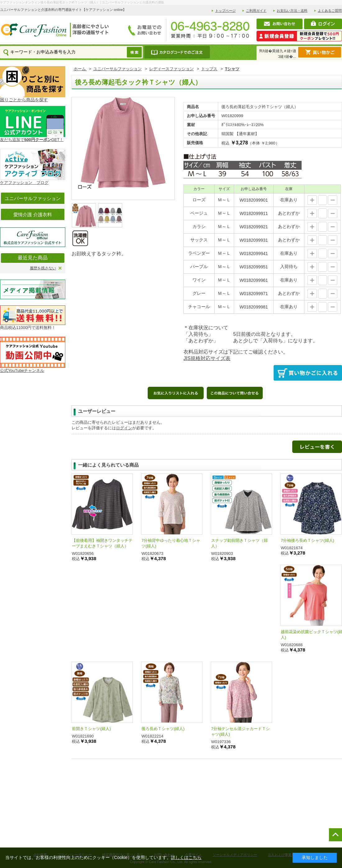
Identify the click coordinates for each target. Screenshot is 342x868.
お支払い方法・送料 (292, 11)
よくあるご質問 (330, 11)
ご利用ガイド (256, 11)
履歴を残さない (43, 268)
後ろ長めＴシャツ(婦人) (163, 729)
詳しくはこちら (186, 857)
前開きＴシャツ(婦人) (91, 729)
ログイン (124, 428)
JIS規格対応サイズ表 (207, 358)
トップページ (225, 11)
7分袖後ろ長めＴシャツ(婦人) (307, 540)
